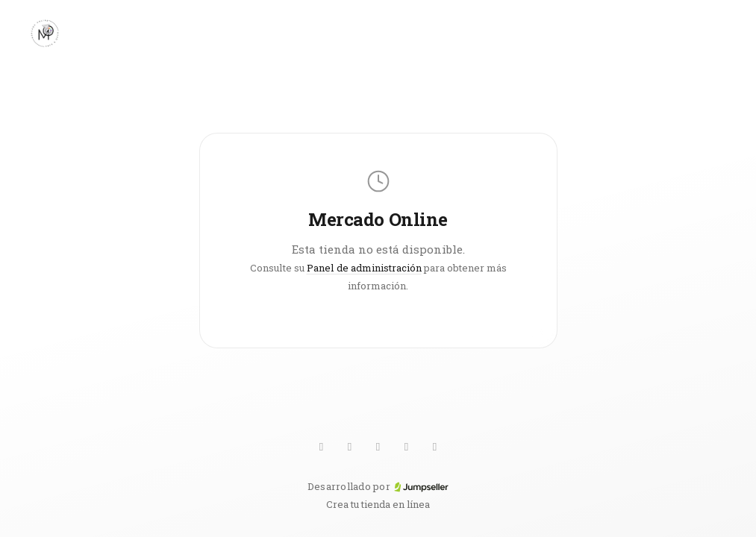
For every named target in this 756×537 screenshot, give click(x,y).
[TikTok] (350, 447)
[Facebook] (435, 447)
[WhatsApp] (322, 447)
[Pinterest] (378, 447)
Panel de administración (364, 268)
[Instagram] (407, 447)
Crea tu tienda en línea (378, 504)
